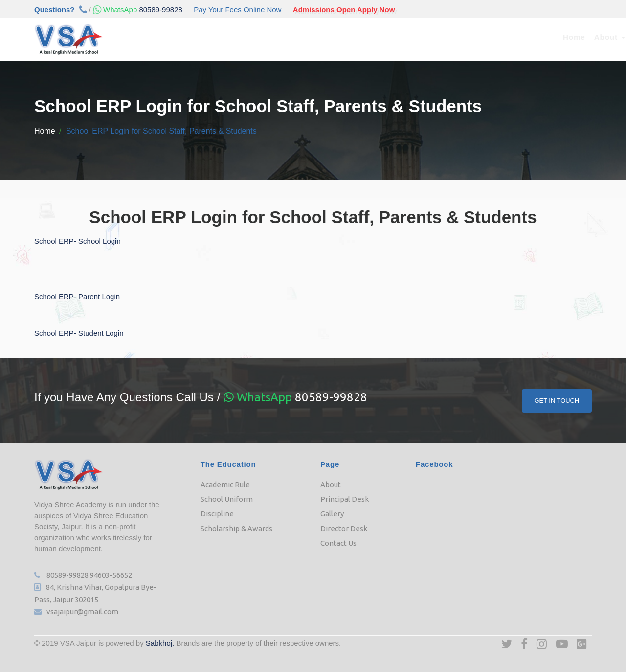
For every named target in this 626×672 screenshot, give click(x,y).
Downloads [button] (458, 37)
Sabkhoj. (160, 643)
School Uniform (227, 499)
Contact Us (573, 37)
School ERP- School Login (78, 241)
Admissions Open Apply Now (344, 10)
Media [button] (408, 37)
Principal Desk (345, 499)
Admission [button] (267, 37)
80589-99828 (137, 10)
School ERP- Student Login (79, 333)
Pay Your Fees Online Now (237, 10)
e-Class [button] (366, 37)
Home (128, 37)
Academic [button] (211, 37)
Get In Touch (557, 401)
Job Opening (517, 37)
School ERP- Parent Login (77, 296)
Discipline (217, 514)
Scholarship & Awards (236, 528)
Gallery (332, 514)
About (331, 484)
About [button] (163, 37)
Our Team (320, 37)
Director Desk (344, 528)
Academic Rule (225, 484)
